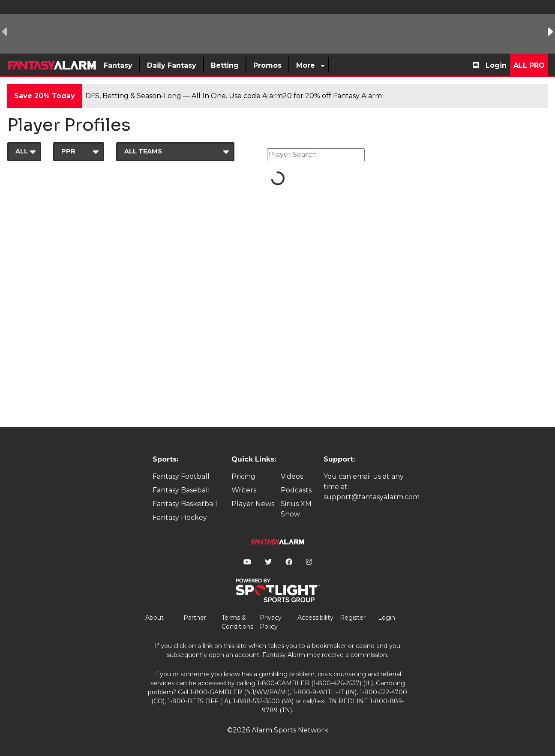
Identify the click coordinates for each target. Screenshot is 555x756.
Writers (244, 490)
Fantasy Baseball (181, 490)
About (154, 618)
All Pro (529, 65)
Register (353, 618)
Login (496, 65)
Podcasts (296, 490)
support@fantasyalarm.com (372, 497)
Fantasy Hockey (180, 517)
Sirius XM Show (296, 509)
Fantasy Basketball (185, 504)
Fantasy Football (181, 476)
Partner (195, 618)
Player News (253, 504)
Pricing (243, 476)
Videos (292, 476)
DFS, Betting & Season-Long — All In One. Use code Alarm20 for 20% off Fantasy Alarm (234, 96)
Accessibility (315, 618)
